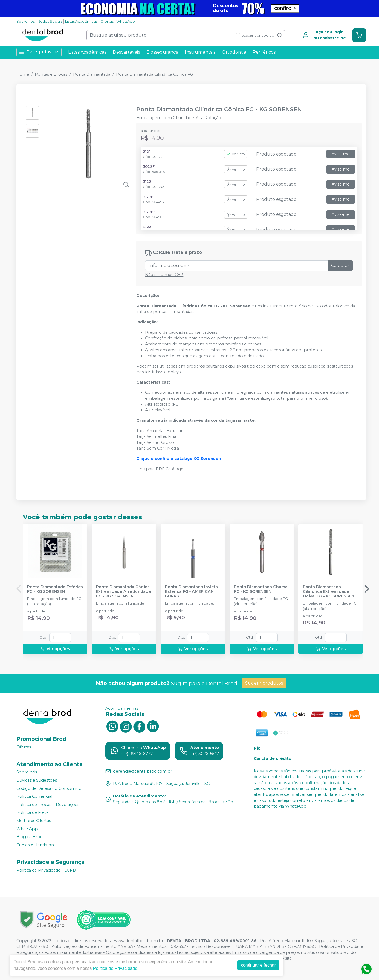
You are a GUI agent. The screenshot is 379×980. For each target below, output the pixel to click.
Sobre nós (25, 21)
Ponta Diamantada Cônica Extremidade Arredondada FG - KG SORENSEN (123, 592)
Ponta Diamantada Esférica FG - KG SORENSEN (55, 589)
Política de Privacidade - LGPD (46, 870)
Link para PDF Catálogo (160, 469)
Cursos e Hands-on (35, 845)
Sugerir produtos (264, 683)
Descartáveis (126, 52)
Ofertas (107, 21)
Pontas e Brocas (51, 74)
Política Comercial (34, 796)
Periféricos (264, 52)
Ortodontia (234, 52)
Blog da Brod (29, 837)
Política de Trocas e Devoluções (48, 805)
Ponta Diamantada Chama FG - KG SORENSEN (261, 589)
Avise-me (341, 154)
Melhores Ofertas (34, 821)
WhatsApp (126, 21)
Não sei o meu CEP (164, 275)
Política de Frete (33, 813)
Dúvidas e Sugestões (37, 780)
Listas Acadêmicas (81, 21)
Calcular (340, 266)
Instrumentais (200, 52)
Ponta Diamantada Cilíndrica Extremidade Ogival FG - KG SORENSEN (328, 592)
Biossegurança (162, 52)
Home (23, 74)
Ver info (236, 154)
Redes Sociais (50, 21)
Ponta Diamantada (92, 74)
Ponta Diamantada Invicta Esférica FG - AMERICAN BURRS (191, 592)
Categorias (39, 52)
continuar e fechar (258, 965)
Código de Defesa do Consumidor (50, 788)
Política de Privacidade (115, 968)
